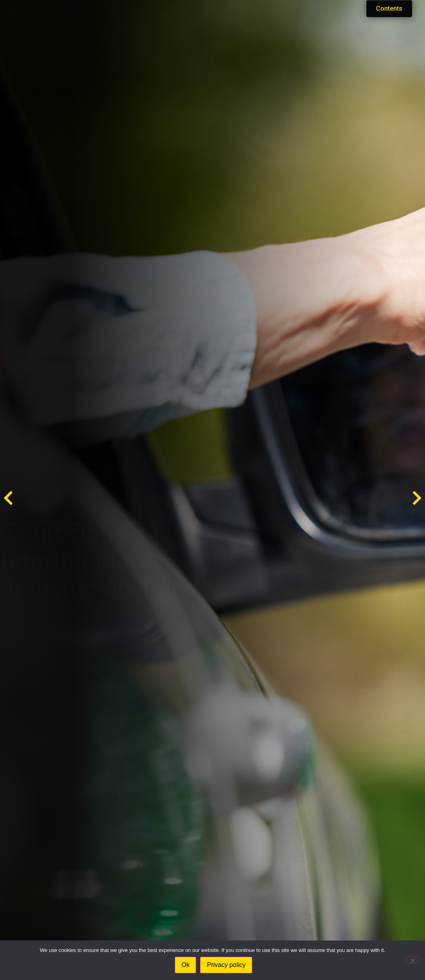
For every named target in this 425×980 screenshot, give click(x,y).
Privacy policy (227, 966)
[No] (412, 960)
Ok (186, 966)
